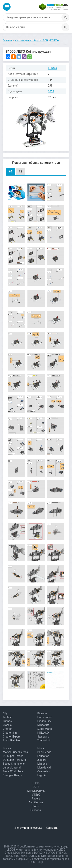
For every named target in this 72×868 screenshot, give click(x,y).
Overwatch (44, 771)
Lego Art (42, 775)
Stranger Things (12, 775)
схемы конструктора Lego (52, 847)
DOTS (36, 787)
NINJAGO (43, 733)
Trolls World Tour (13, 771)
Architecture (36, 802)
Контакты (52, 828)
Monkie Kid (44, 768)
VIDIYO (36, 795)
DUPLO (36, 783)
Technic (8, 717)
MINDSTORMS (36, 791)
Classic (7, 725)
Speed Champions (14, 764)
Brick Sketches (12, 740)
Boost (36, 806)
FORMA (53, 68)
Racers (36, 799)
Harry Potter (44, 717)
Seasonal (36, 810)
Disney (7, 748)
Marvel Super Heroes (15, 752)
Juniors (42, 760)
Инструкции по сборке (28, 828)
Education (43, 756)
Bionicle (42, 713)
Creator (7, 729)
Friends (7, 721)
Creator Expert (11, 737)
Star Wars (43, 737)
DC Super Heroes (13, 756)
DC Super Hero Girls (15, 760)
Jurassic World (12, 768)
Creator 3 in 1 (11, 733)
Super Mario (45, 729)
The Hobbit (44, 740)
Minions (42, 764)
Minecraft (43, 725)
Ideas (41, 748)
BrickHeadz (44, 752)
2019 (51, 91)
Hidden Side (44, 721)
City (5, 713)
